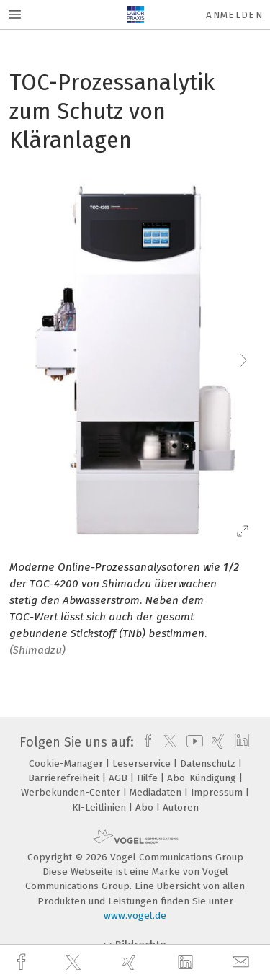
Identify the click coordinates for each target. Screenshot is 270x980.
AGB (120, 778)
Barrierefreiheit (65, 778)
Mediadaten (157, 792)
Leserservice (143, 763)
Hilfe (149, 778)
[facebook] (23, 962)
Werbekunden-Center (72, 792)
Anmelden (234, 15)
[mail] (243, 962)
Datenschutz (209, 763)
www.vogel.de (135, 916)
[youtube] (192, 742)
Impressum (218, 792)
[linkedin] (187, 963)
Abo (146, 807)
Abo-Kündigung (203, 778)
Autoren (181, 807)
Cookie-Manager (67, 763)
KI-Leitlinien (100, 807)
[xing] (131, 962)
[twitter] (75, 963)
